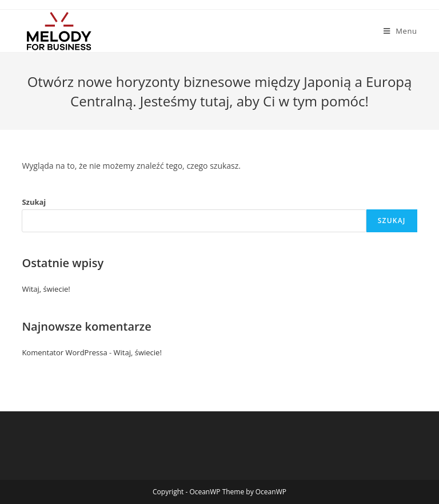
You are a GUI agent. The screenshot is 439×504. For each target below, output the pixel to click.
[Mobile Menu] (400, 31)
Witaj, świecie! (46, 289)
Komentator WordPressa (64, 352)
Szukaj (34, 202)
